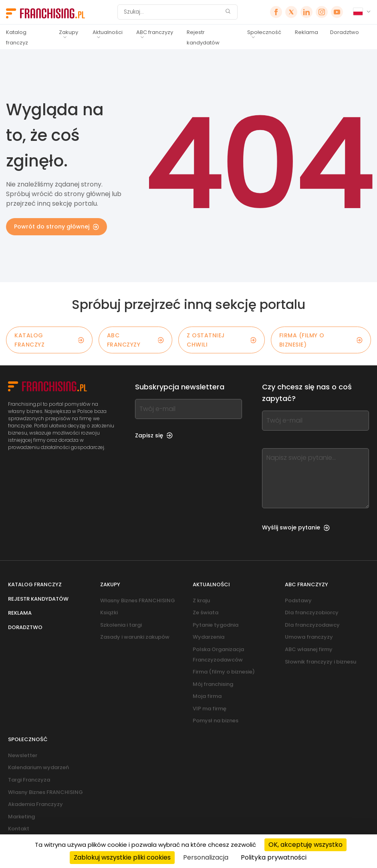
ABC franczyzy (155, 32)
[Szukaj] (172, 12)
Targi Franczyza (29, 780)
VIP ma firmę (210, 709)
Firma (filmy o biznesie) (321, 340)
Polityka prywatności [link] (274, 857)
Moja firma (207, 696)
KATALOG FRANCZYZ (49, 340)
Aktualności (108, 32)
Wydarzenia (209, 637)
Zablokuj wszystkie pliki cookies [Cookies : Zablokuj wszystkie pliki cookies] (122, 857)
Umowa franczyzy (309, 637)
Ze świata (206, 612)
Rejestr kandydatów (203, 37)
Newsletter (23, 755)
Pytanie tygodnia (216, 625)
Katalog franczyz (17, 37)
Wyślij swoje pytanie (296, 527)
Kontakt (19, 829)
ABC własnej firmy (309, 649)
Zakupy (69, 32)
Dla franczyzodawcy (312, 625)
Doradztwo (345, 32)
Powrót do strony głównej (56, 227)
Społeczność (264, 32)
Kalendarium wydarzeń (38, 767)
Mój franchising (213, 684)
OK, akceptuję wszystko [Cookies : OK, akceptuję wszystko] (305, 845)
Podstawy (298, 600)
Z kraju (201, 600)
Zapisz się (154, 435)
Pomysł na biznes (216, 721)
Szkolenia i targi (121, 625)
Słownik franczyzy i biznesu (321, 662)
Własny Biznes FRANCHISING (138, 600)
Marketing (21, 817)
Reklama (306, 32)
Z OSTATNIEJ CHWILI (222, 340)
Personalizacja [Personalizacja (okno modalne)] (206, 857)
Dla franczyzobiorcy (312, 612)
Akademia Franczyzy (35, 804)
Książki (109, 612)
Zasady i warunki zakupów (135, 637)
